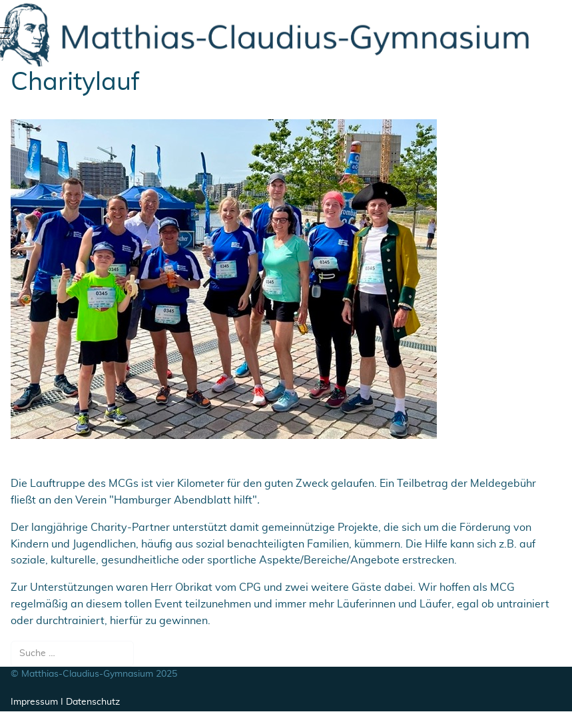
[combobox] (72, 654)
